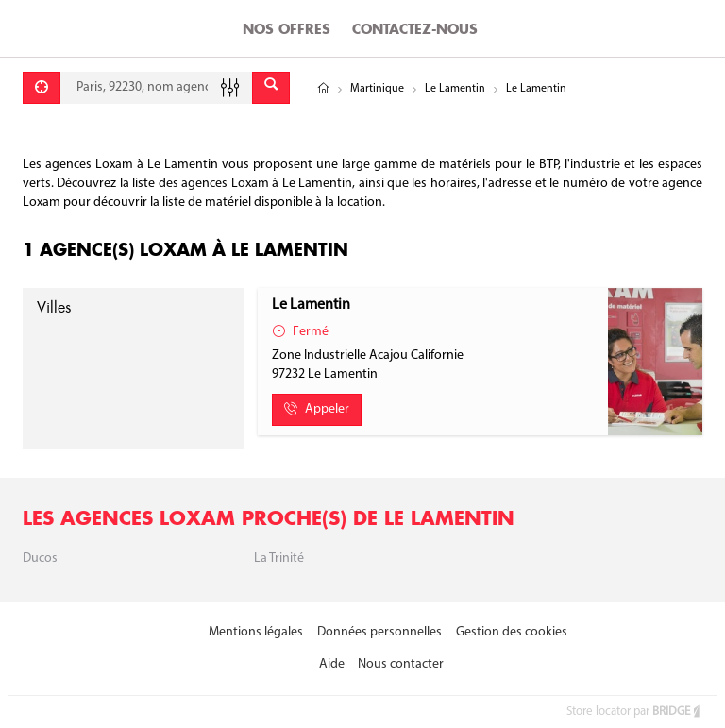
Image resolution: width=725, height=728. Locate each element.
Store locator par (634, 711)
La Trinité (279, 559)
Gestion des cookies (512, 632)
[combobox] (156, 88)
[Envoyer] (271, 88)
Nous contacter (401, 664)
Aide (332, 664)
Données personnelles (379, 632)
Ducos (40, 559)
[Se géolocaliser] (42, 88)
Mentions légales (256, 632)
